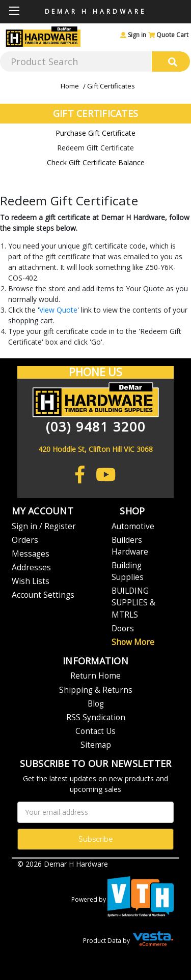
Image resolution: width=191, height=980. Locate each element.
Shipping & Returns (96, 690)
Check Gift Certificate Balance (96, 162)
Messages (31, 554)
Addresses (31, 568)
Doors (123, 629)
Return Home (95, 676)
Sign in (133, 35)
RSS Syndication (96, 717)
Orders (25, 540)
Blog (96, 704)
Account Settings (43, 595)
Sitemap (96, 745)
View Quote (58, 310)
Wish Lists (31, 581)
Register (60, 526)
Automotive (133, 526)
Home (70, 86)
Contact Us (95, 731)
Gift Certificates (111, 86)
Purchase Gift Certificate (95, 133)
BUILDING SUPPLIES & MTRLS (133, 603)
